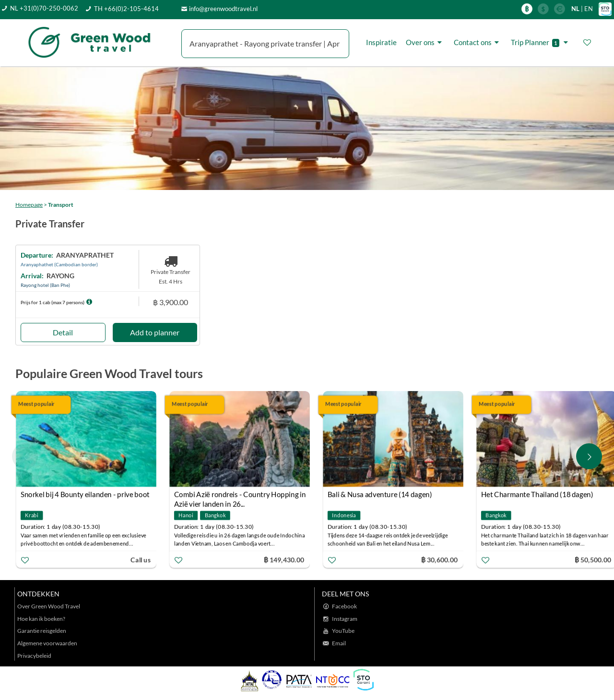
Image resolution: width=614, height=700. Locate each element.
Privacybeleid (34, 656)
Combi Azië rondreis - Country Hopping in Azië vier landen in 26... (240, 495)
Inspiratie (381, 42)
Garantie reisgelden (42, 631)
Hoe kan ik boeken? (41, 619)
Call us (141, 559)
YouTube (343, 631)
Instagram (345, 619)
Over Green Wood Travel (49, 606)
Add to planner (155, 332)
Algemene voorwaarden (47, 643)
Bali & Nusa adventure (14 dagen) (380, 494)
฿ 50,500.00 (593, 559)
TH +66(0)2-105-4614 (126, 9)
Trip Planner (541, 42)
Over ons (425, 42)
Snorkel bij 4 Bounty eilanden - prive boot (85, 494)
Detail (63, 332)
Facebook (344, 606)
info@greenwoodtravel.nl (223, 9)
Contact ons (478, 42)
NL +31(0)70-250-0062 (44, 8)
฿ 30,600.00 (439, 559)
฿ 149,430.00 (283, 559)
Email (339, 643)
